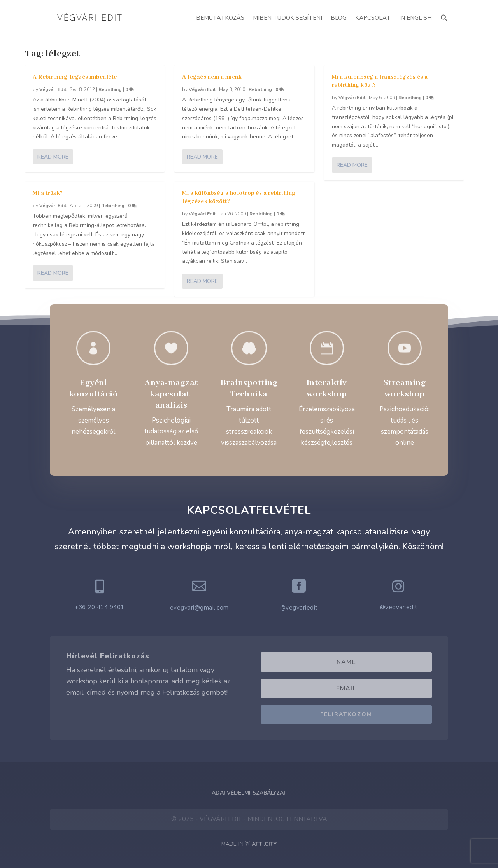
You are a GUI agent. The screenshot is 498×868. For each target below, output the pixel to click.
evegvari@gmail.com (199, 608)
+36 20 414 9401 (100, 607)
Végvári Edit (53, 89)
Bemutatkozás (220, 18)
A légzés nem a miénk (212, 77)
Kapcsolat (373, 18)
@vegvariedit (299, 608)
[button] (444, 17)
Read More (53, 157)
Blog (339, 18)
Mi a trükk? (48, 193)
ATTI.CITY (264, 844)
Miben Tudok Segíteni (288, 18)
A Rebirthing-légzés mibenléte (75, 77)
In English (416, 18)
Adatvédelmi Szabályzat (249, 793)
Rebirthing (110, 89)
